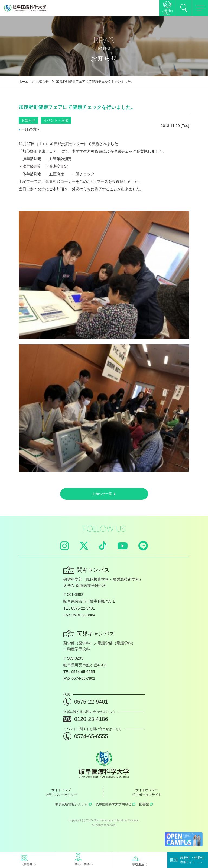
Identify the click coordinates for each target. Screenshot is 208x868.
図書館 (146, 804)
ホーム (24, 82)
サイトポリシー (147, 790)
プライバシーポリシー (61, 795)
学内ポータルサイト (147, 795)
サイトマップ (61, 790)
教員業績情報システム (73, 804)
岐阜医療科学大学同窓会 (115, 804)
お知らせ (42, 82)
